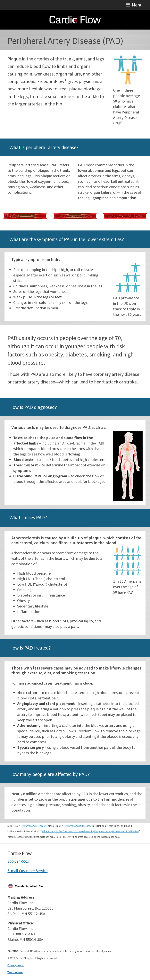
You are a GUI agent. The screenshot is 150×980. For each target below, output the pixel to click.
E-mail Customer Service (27, 871)
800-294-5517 (19, 861)
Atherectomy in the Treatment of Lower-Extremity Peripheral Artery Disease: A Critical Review (90, 831)
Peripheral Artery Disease (33, 826)
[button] (134, 5)
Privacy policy (16, 965)
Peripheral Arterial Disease (76, 826)
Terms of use (15, 972)
